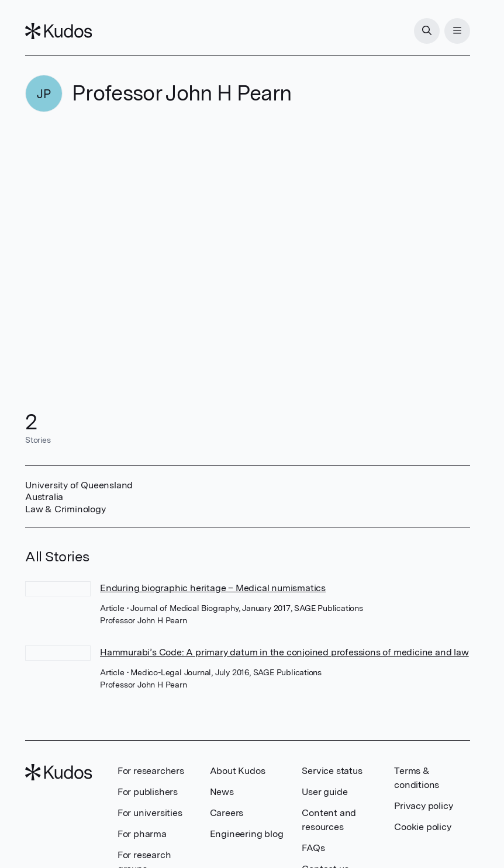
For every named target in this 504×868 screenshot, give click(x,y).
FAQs (313, 848)
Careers (227, 813)
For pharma (142, 834)
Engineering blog (247, 834)
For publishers (148, 792)
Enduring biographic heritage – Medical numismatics (213, 588)
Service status (332, 771)
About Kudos (238, 771)
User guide (325, 792)
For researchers (151, 771)
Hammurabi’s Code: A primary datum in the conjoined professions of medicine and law (284, 652)
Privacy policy (423, 806)
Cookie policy (422, 827)
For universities (150, 813)
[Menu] (457, 31)
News (222, 792)
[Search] (427, 31)
